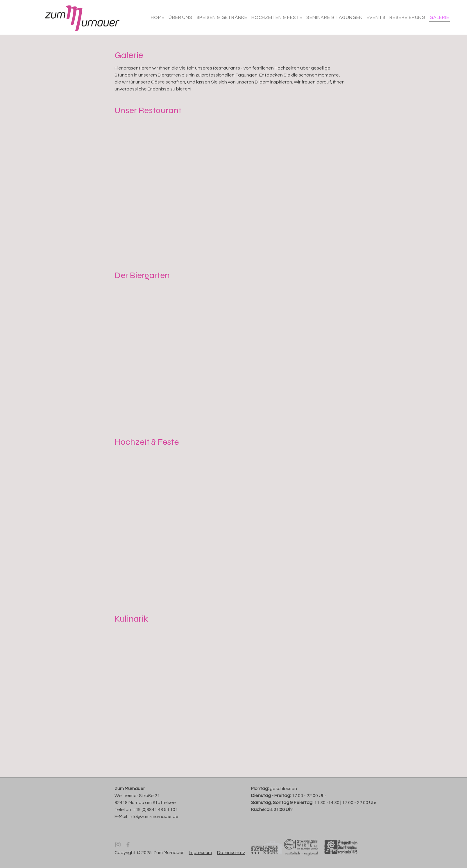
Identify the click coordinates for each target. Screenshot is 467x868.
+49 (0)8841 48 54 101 (155, 810)
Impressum (200, 853)
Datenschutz (231, 853)
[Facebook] (128, 845)
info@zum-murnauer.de (154, 817)
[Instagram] (118, 845)
